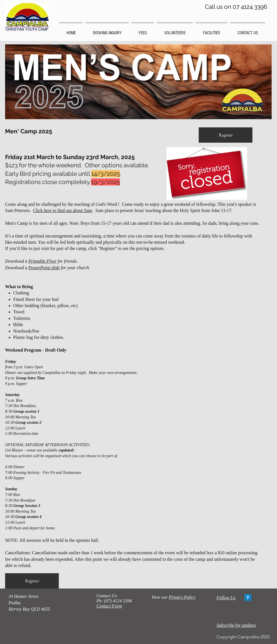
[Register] (226, 135)
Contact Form (109, 606)
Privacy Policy (182, 597)
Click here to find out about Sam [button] (63, 210)
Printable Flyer (43, 261)
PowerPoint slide (44, 268)
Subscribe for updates (236, 625)
